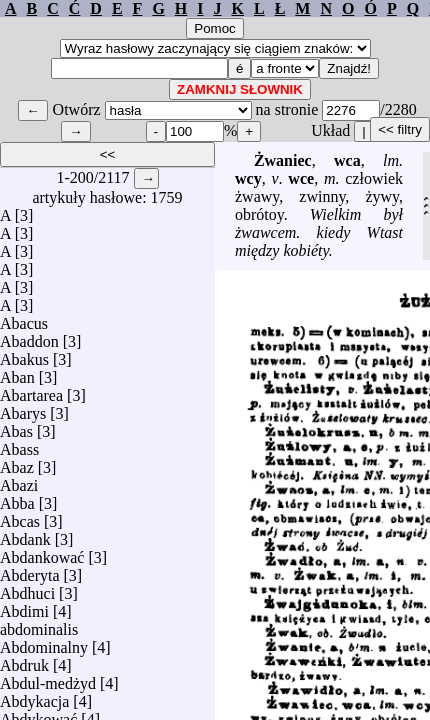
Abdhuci (27, 588)
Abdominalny (44, 642)
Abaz (17, 462)
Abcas (20, 516)
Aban (17, 372)
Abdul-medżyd (48, 678)
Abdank (25, 534)
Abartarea (31, 390)
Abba (17, 498)
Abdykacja (34, 696)
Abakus (24, 354)
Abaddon (29, 336)
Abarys (23, 408)
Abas (16, 426)
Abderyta (30, 570)
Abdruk (24, 660)
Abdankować (42, 552)
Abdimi (24, 606)
